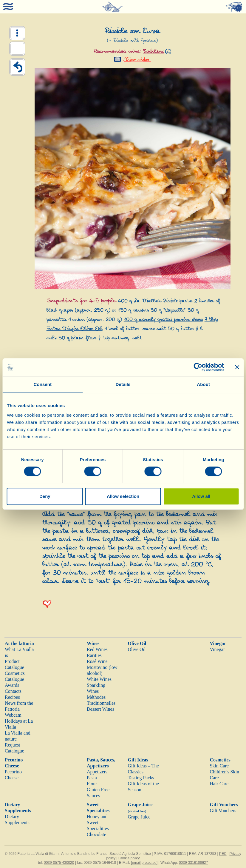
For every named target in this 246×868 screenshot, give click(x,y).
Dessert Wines (100, 709)
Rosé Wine (97, 661)
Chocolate (96, 834)
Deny (45, 496)
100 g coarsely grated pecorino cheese (163, 320)
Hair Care (219, 784)
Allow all (201, 496)
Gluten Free (98, 790)
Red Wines (97, 649)
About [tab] (203, 384)
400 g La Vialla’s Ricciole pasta (155, 301)
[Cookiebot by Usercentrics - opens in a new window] (198, 367)
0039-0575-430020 (59, 863)
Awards (12, 685)
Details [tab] (123, 384)
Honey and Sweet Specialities (98, 822)
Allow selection (123, 496)
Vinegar (218, 643)
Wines (93, 643)
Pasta (92, 778)
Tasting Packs (141, 778)
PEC (223, 854)
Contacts (13, 691)
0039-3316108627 (193, 863)
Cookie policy (129, 858)
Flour (92, 784)
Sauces (93, 796)
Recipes (12, 697)
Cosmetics (220, 760)
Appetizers (97, 772)
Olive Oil (137, 643)
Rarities (94, 655)
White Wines (99, 679)
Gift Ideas (138, 760)
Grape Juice (139, 817)
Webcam (13, 715)
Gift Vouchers (224, 805)
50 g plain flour (77, 338)
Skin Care (219, 766)
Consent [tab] (42, 384)
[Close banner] (237, 367)
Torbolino (153, 51)
